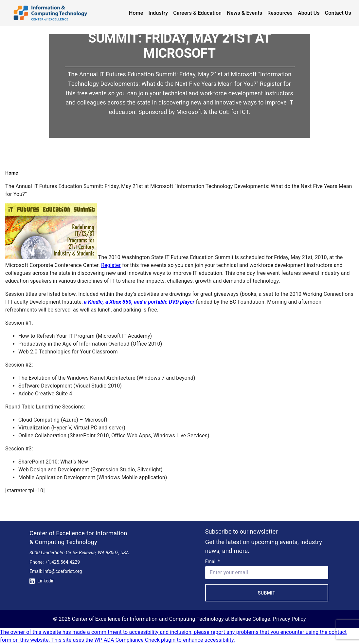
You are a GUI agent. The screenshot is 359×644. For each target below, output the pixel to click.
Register (111, 265)
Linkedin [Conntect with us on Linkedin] (42, 581)
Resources (280, 13)
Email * (213, 561)
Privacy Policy (289, 619)
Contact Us (338, 13)
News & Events (244, 13)
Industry (158, 13)
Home (136, 13)
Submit (267, 593)
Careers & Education (197, 13)
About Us (309, 13)
